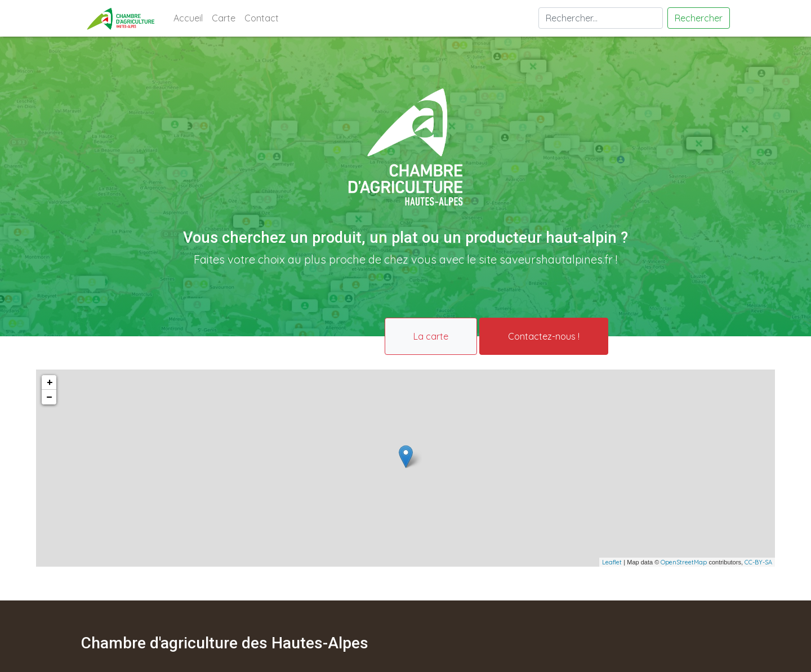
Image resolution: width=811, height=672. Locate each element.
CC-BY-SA (758, 562)
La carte (431, 336)
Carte (224, 18)
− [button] (49, 397)
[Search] (601, 18)
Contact (262, 18)
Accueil (190, 17)
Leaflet (612, 562)
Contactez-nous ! (544, 336)
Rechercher (699, 18)
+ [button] (50, 382)
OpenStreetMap (684, 562)
